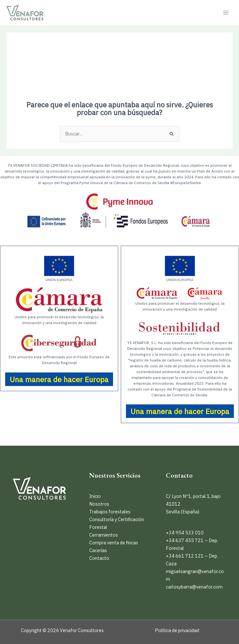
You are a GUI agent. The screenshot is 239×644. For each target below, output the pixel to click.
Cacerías (98, 550)
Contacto (99, 558)
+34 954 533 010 (185, 533)
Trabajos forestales (110, 512)
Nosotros (99, 504)
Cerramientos (104, 535)
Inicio (95, 496)
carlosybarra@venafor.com (194, 587)
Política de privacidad (177, 630)
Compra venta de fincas (114, 543)
